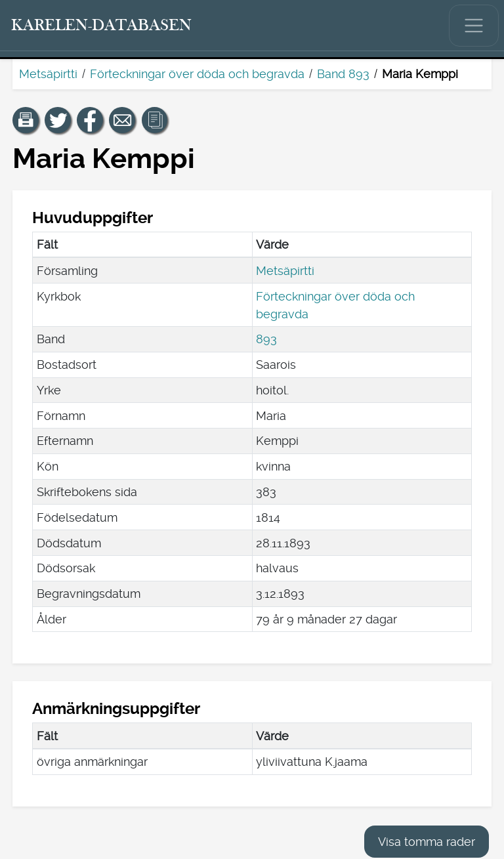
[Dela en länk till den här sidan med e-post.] (122, 120)
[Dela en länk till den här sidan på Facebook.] (90, 120)
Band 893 (343, 74)
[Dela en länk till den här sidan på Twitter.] (58, 120)
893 (266, 339)
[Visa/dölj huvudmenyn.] (474, 26)
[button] (26, 120)
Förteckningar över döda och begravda (197, 74)
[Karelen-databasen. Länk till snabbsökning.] (102, 26)
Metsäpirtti (48, 74)
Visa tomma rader (427, 842)
